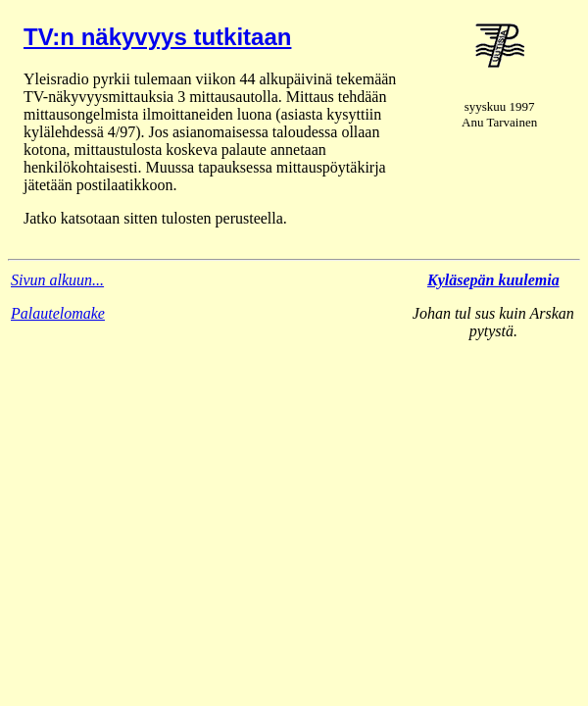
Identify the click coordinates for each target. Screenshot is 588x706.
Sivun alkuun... (57, 280)
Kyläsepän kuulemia (493, 280)
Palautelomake (58, 313)
